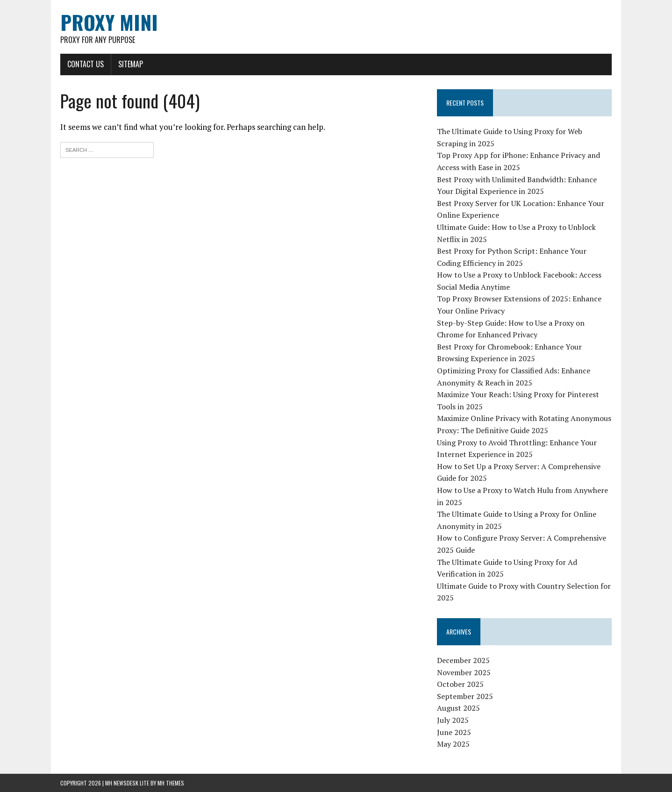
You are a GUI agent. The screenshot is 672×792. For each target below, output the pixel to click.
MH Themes (171, 783)
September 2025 (465, 696)
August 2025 (458, 708)
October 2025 (460, 684)
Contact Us (86, 64)
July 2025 (453, 720)
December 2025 (463, 660)
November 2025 (464, 672)
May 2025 (453, 744)
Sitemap (131, 64)
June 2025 (454, 732)
